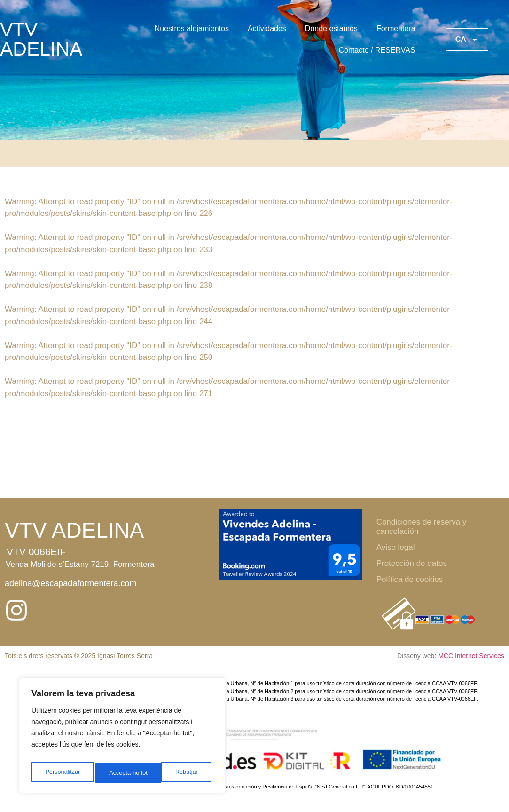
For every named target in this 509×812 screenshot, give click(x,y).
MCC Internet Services (471, 656)
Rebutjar (120, 773)
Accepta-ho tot (180, 773)
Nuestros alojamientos (192, 28)
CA (467, 40)
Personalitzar (62, 773)
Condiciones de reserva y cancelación (422, 527)
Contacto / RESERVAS (377, 50)
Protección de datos (412, 563)
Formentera (396, 28)
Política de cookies (410, 579)
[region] (122, 738)
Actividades (267, 28)
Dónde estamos (331, 28)
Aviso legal (396, 547)
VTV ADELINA (41, 39)
